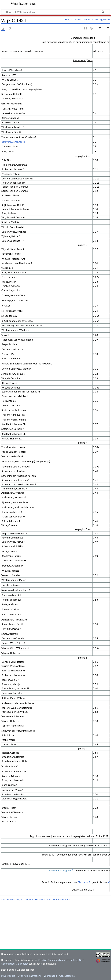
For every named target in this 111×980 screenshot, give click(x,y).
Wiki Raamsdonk (23, 4)
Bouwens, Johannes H (13, 142)
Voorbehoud (50, 976)
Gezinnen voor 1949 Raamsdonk (52, 899)
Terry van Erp (85, 882)
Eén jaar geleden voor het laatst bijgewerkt (87, 19)
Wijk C (19, 899)
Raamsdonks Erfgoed (60, 870)
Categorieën (8, 899)
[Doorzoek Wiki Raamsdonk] (56, 12)
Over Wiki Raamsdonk (30, 976)
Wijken (29, 899)
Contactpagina (67, 976)
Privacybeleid (8, 976)
